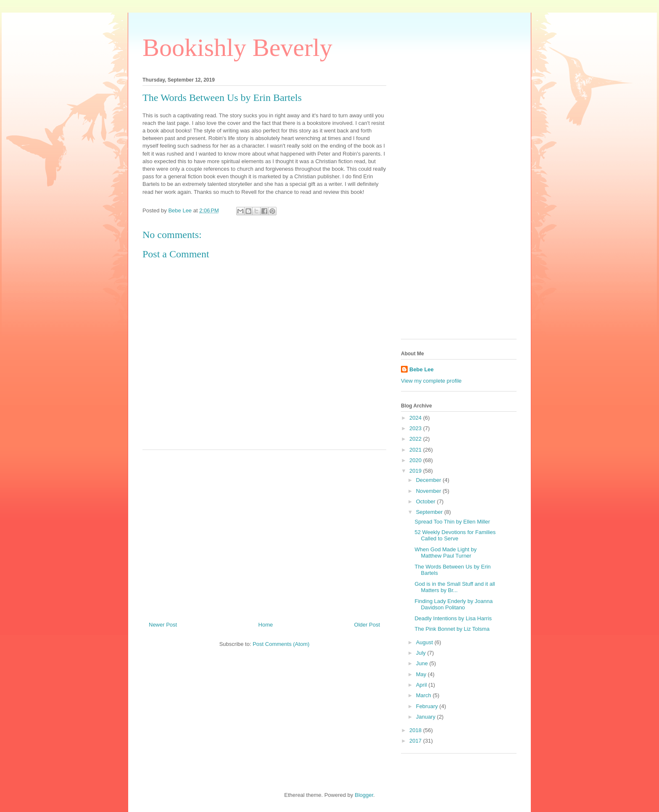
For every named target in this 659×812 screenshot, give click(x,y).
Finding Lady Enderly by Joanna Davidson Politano (453, 604)
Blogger (364, 795)
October (427, 501)
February (428, 706)
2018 (416, 730)
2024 (416, 418)
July (422, 653)
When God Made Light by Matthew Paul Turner (445, 553)
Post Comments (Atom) (281, 644)
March (424, 695)
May (422, 674)
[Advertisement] (264, 532)
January (427, 717)
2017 (416, 741)
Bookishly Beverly (237, 48)
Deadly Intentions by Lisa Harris (453, 618)
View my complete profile (431, 381)
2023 (416, 428)
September (430, 512)
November (430, 491)
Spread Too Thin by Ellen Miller (452, 522)
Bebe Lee (422, 369)
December (430, 480)
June (423, 663)
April (422, 685)
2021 (416, 450)
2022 (416, 439)
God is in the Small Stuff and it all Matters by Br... (455, 587)
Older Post (367, 625)
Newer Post (163, 625)
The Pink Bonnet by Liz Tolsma (452, 629)
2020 (416, 460)
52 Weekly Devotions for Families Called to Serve (455, 536)
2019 (416, 471)
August (425, 642)
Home (266, 625)
